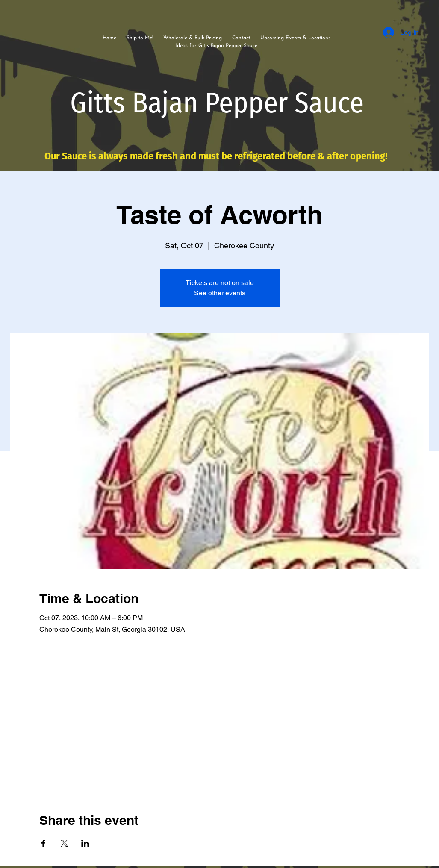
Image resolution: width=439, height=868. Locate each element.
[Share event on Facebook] (43, 843)
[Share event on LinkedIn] (85, 843)
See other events (220, 293)
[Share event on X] (64, 843)
